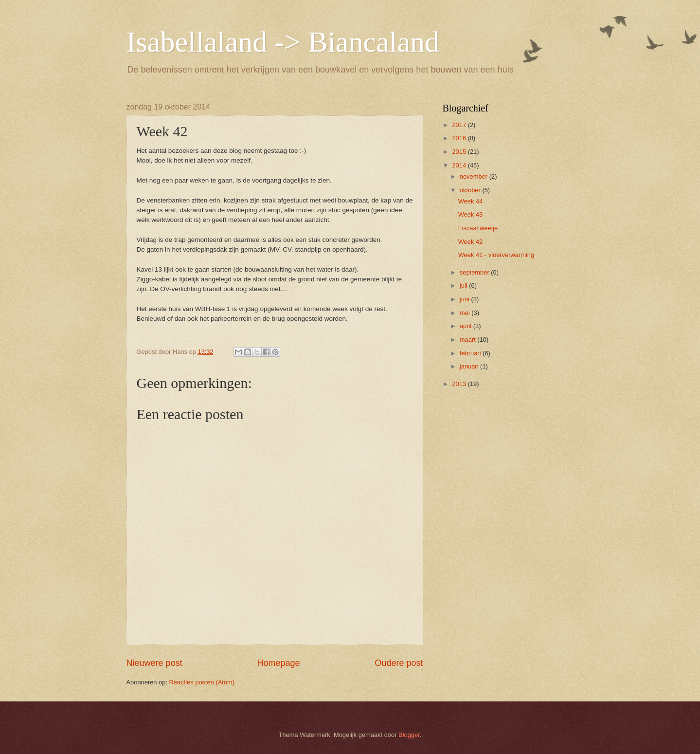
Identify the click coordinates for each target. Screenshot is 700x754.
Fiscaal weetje (478, 228)
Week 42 (471, 242)
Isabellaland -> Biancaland (283, 42)
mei (466, 313)
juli (464, 285)
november (475, 176)
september (475, 272)
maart (469, 340)
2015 (460, 152)
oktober (471, 190)
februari (471, 353)
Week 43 (471, 214)
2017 (460, 125)
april (467, 326)
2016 (460, 138)
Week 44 (471, 201)
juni (466, 299)
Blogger (409, 735)
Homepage (278, 663)
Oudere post (399, 663)
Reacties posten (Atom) (202, 682)
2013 (460, 384)
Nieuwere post (154, 663)
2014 (460, 165)
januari (470, 366)
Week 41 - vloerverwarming (496, 255)
